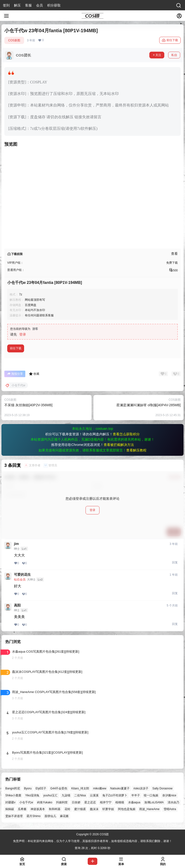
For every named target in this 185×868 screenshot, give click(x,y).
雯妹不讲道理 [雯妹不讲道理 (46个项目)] (14, 816)
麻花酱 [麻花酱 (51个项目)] (64, 816)
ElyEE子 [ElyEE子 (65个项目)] (41, 788)
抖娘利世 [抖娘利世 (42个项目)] (62, 802)
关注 (157, 55)
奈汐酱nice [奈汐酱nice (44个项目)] (169, 795)
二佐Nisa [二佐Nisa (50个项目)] (80, 795)
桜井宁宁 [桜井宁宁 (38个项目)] (106, 802)
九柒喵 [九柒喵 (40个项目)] (66, 795)
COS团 (104, 834)
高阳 (17, 605)
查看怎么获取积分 (126, 434)
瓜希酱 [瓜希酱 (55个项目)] (22, 809)
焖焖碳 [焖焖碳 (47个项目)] (10, 809)
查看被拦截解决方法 (119, 445)
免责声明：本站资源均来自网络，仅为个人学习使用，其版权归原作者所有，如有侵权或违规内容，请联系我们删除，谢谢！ (92, 841)
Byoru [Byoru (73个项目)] (28, 788)
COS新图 (14, 40)
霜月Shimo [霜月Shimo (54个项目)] (33, 816)
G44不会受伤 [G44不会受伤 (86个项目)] (59, 788)
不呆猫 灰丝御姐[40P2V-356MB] (28, 405)
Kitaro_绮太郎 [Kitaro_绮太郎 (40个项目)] (80, 788)
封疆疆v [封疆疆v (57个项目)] (10, 802)
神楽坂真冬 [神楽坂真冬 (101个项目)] (38, 809)
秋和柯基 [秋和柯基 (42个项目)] (55, 809)
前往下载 (170, 40)
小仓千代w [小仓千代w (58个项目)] (26, 802)
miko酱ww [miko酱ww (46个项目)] (100, 788)
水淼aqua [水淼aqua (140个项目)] (134, 802)
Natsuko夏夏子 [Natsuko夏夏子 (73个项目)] (120, 788)
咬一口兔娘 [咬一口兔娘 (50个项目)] (151, 795)
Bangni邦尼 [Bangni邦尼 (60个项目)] (13, 788)
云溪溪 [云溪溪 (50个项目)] (94, 795)
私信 (174, 55)
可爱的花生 (22, 575)
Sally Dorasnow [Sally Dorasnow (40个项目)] (162, 788)
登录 (23, 334)
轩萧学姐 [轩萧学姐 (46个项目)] (108, 809)
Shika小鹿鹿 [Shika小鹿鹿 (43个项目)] (13, 795)
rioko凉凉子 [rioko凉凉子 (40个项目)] (141, 788)
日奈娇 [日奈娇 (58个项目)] (76, 802)
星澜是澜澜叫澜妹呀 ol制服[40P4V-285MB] (149, 405)
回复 (175, 562)
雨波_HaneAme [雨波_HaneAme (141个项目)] (149, 809)
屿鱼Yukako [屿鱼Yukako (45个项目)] (45, 802)
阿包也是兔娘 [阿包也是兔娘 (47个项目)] (127, 809)
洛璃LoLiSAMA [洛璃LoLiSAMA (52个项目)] (154, 802)
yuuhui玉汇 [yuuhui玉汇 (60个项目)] (50, 795)
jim (16, 544)
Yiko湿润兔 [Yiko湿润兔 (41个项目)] (32, 795)
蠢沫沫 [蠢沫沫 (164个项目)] (94, 809)
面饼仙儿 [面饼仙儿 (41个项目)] (50, 816)
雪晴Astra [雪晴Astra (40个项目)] (170, 809)
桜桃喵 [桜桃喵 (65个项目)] (120, 802)
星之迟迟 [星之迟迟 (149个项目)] (90, 802)
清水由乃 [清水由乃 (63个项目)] (173, 802)
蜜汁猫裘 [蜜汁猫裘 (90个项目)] (80, 809)
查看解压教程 (136, 450)
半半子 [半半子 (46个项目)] (136, 795)
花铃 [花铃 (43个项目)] (67, 809)
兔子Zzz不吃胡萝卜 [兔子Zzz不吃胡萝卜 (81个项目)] (115, 795)
